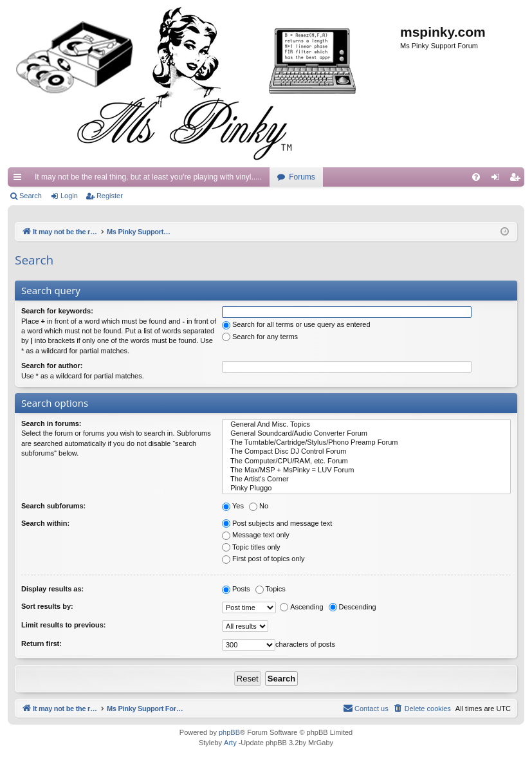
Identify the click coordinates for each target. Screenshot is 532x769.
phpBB (229, 733)
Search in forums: (51, 423)
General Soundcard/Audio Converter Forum (366, 434)
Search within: (45, 523)
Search (31, 196)
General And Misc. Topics (366, 425)
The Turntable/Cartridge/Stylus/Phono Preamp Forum (366, 443)
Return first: (41, 644)
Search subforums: (53, 506)
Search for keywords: (57, 311)
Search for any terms (260, 337)
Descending (353, 607)
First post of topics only (263, 559)
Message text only (256, 535)
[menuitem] (476, 177)
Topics (271, 589)
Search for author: (52, 366)
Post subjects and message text (277, 523)
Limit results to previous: (63, 625)
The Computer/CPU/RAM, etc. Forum (366, 461)
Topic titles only (251, 547)
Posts (236, 589)
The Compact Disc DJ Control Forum (366, 452)
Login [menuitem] (498, 180)
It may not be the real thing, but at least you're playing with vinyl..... (148, 177)
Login (69, 196)
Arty (230, 743)
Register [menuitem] (518, 180)
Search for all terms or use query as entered (296, 324)
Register (110, 196)
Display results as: (52, 589)
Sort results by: (47, 606)
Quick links (20, 180)
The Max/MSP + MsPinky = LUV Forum (366, 470)
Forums (302, 177)
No (259, 506)
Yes (233, 506)
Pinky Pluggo (366, 488)
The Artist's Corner (366, 479)
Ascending (301, 607)
